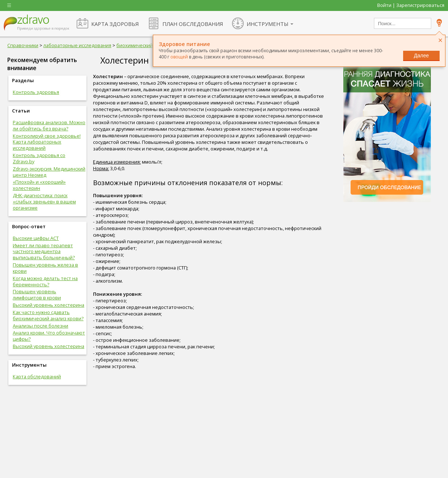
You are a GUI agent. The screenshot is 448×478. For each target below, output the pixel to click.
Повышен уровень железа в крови (45, 268)
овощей (179, 57)
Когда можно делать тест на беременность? (45, 281)
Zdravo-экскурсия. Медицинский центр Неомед (49, 172)
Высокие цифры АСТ (36, 238)
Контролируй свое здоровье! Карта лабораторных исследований (47, 142)
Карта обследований (37, 376)
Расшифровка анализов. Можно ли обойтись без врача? (49, 125)
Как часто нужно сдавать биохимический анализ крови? (48, 315)
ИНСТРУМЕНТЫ (268, 24)
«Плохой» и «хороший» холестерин (39, 185)
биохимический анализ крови (151, 45)
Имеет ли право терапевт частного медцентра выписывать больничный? (44, 252)
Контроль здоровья (36, 92)
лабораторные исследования (77, 45)
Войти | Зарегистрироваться (411, 5)
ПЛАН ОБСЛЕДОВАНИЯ (193, 24)
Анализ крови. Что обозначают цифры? (49, 336)
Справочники (23, 45)
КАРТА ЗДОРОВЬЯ (115, 24)
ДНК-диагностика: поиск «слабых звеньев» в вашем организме (44, 202)
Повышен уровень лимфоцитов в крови (37, 295)
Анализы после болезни (40, 326)
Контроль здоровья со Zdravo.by (39, 158)
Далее (421, 56)
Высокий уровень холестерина (49, 305)
